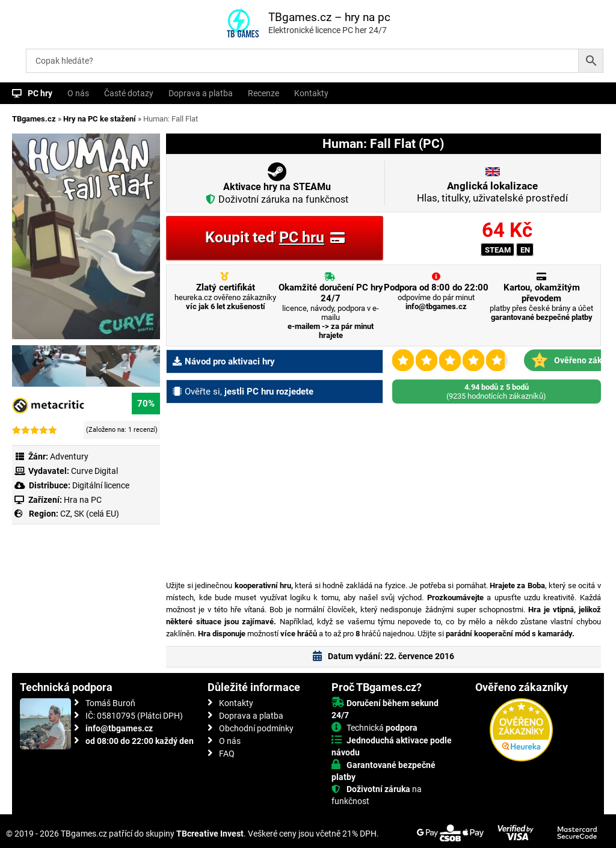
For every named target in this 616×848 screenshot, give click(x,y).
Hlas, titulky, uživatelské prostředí (492, 192)
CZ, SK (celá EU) (90, 514)
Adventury (69, 456)
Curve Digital (94, 471)
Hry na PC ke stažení (100, 119)
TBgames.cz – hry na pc (329, 17)
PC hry (40, 93)
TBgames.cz (34, 119)
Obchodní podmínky (256, 728)
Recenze (263, 93)
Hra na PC (82, 500)
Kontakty (311, 93)
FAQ (227, 754)
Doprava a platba (201, 93)
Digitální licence (100, 485)
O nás (78, 93)
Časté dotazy (129, 93)
